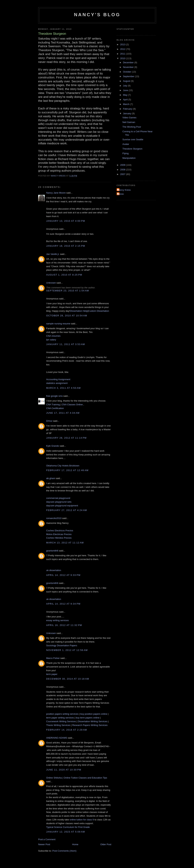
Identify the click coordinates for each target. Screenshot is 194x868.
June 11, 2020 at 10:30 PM (64, 770)
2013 (123, 44)
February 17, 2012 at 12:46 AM (67, 470)
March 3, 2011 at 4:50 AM (63, 388)
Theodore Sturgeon (132, 149)
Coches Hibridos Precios (59, 538)
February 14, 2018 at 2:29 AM (67, 730)
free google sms (54, 396)
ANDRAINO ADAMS (57, 738)
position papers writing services (62, 714)
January (127, 113)
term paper (52, 674)
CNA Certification (55, 408)
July (125, 86)
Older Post (106, 844)
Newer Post (44, 844)
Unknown (51, 283)
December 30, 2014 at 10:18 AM (68, 679)
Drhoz (49, 421)
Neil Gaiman (129, 122)
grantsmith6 (52, 551)
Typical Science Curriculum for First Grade (68, 827)
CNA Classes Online (72, 405)
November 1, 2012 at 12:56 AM (67, 650)
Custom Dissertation (99, 311)
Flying (125, 153)
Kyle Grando (53, 446)
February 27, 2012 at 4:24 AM (67, 510)
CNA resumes (53, 336)
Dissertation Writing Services (93, 721)
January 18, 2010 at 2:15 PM (66, 246)
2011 (123, 54)
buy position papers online (94, 714)
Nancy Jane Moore (56, 193)
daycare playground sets (59, 502)
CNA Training (53, 405)
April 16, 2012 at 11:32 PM (64, 625)
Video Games (129, 118)
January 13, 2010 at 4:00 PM (66, 221)
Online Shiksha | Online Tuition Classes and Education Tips (77, 778)
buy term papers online (88, 718)
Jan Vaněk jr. (53, 254)
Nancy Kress (124, 190)
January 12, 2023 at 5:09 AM (66, 832)
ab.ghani (51, 478)
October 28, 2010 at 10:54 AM (67, 316)
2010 (123, 58)
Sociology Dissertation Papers (62, 645)
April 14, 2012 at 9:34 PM (63, 604)
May (126, 95)
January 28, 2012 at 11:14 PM (66, 438)
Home (75, 844)
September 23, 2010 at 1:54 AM (68, 291)
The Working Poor (132, 127)
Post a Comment (47, 839)
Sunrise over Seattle (133, 139)
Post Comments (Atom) (64, 851)
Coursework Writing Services (61, 721)
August (127, 81)
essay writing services (57, 620)
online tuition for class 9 (82, 820)
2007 (123, 174)
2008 (123, 170)
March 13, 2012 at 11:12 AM (65, 543)
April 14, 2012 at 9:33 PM (63, 575)
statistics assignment (57, 383)
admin (121, 194)
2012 (123, 49)
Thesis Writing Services (58, 725)
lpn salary (51, 340)
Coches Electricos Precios (60, 531)
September (129, 76)
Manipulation (129, 158)
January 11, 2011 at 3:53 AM (66, 344)
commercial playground (58, 498)
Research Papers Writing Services (90, 725)
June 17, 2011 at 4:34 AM (63, 413)
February (128, 109)
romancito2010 (54, 518)
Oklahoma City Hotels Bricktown (63, 466)
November (129, 67)
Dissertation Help (79, 311)
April (126, 100)
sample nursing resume (58, 324)
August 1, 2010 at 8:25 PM (64, 275)
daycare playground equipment (62, 506)
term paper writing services (60, 718)
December (129, 62)
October (127, 72)
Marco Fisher (53, 658)
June (126, 90)
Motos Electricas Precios (59, 534)
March (127, 104)
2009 (123, 165)
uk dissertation (54, 570)
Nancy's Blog (97, 15)
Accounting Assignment (58, 379)
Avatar (126, 144)
